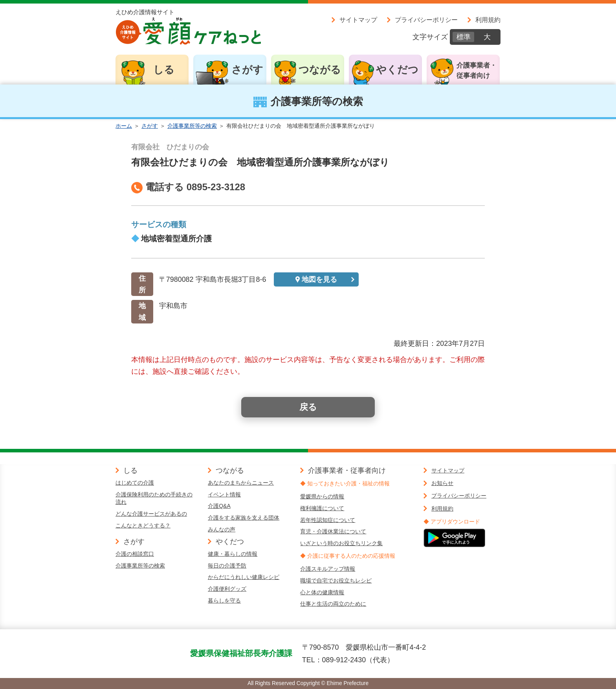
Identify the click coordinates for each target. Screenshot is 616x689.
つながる (320, 70)
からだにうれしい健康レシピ (244, 577)
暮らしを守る (224, 601)
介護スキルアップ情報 (328, 569)
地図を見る (319, 279)
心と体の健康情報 (322, 592)
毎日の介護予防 (227, 566)
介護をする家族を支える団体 (244, 518)
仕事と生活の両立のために (333, 604)
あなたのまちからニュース (241, 483)
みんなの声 (222, 529)
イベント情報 (224, 494)
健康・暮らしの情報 (233, 554)
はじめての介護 (135, 483)
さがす (247, 70)
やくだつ (397, 70)
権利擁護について (322, 508)
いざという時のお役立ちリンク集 (341, 543)
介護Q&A (219, 506)
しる (164, 70)
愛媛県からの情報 (322, 496)
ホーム (124, 126)
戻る (308, 407)
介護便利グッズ (227, 589)
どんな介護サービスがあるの (151, 514)
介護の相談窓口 (135, 554)
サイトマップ (358, 20)
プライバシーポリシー (426, 20)
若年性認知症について (328, 520)
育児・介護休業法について (333, 531)
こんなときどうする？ (143, 525)
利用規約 (488, 20)
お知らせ (442, 483)
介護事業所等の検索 (192, 126)
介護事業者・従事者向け (477, 71)
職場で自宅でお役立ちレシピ (336, 581)
